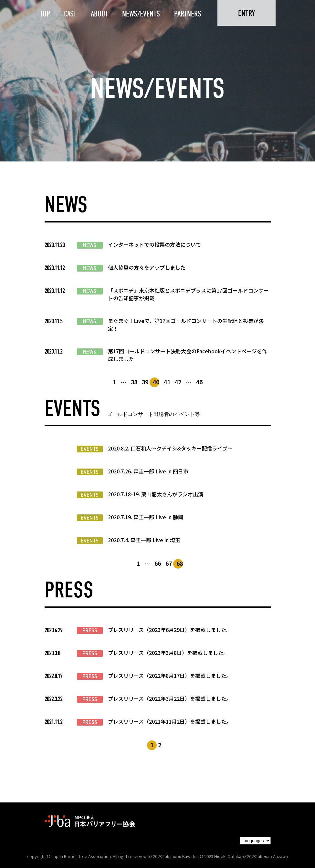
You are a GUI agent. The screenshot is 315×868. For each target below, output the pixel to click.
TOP (45, 14)
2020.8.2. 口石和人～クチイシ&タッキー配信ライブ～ (170, 448)
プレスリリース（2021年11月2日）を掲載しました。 (170, 721)
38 (134, 382)
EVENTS (90, 449)
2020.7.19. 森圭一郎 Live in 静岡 (146, 517)
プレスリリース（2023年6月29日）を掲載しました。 (170, 630)
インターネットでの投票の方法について (154, 244)
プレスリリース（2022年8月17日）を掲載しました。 (170, 676)
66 (158, 563)
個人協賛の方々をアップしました (147, 267)
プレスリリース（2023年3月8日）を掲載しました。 (168, 653)
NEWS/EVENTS (141, 14)
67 (169, 563)
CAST (70, 14)
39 (145, 382)
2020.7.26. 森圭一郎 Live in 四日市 (148, 471)
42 (178, 382)
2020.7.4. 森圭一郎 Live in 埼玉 (144, 540)
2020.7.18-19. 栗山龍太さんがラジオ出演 (156, 494)
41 (167, 382)
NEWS (90, 245)
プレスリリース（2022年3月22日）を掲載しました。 (170, 698)
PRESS (90, 630)
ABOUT (100, 14)
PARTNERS (188, 14)
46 (199, 382)
